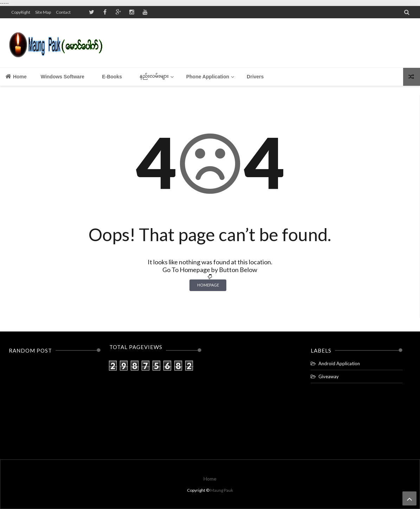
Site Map (43, 12)
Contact (63, 12)
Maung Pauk (222, 490)
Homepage (208, 285)
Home (16, 76)
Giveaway (329, 376)
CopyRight (21, 12)
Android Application (339, 363)
